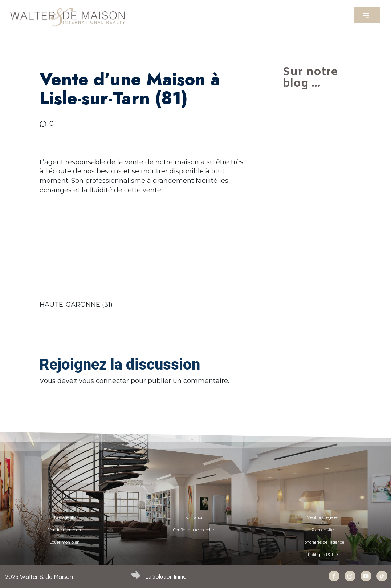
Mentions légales (323, 518)
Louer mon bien (65, 542)
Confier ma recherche (194, 530)
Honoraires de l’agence (323, 542)
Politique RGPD (323, 555)
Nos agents (65, 518)
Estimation (194, 518)
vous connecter (104, 381)
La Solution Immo (166, 577)
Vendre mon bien (65, 530)
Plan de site (323, 530)
